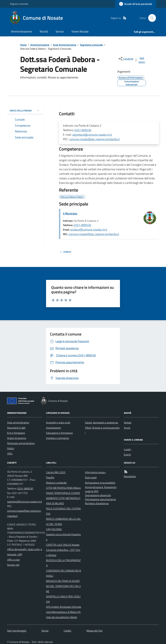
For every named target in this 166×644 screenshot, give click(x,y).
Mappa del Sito (94, 631)
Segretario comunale (91, 45)
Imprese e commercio (57, 438)
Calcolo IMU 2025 (56, 472)
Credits (67, 631)
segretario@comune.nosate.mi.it (92, 135)
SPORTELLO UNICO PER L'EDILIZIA (63, 599)
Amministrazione (21, 31)
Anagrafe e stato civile (58, 422)
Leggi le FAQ (92, 491)
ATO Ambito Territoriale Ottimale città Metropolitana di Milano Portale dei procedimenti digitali (64, 612)
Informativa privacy (95, 472)
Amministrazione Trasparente (101, 487)
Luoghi (127, 449)
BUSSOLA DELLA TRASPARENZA (63, 563)
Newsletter (130, 476)
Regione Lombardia (19, 4)
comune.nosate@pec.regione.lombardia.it (94, 139)
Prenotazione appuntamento (100, 499)
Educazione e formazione (59, 433)
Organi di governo (17, 438)
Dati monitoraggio (17, 631)
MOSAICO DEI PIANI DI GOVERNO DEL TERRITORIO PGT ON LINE (63, 586)
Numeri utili (13, 565)
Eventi (127, 455)
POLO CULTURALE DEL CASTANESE (63, 511)
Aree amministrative (18, 422)
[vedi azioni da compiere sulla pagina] (140, 60)
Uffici (10, 454)
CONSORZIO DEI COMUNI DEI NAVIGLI (64, 573)
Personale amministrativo (21, 443)
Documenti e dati (16, 428)
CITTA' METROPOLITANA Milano (63, 488)
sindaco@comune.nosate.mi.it (89, 230)
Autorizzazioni (53, 428)
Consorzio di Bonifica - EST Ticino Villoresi (63, 552)
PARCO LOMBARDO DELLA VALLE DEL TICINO (63, 521)
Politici (11, 448)
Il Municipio (70, 214)
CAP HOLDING (54, 529)
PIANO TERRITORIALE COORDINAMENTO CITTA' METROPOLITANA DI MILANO (63, 498)
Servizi (60, 31)
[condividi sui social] (126, 59)
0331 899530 (83, 130)
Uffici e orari (13, 560)
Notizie (128, 422)
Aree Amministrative (65, 45)
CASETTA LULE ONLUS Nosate (63, 545)
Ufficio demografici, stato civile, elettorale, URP (25, 552)
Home (23, 45)
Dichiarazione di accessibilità (100, 483)
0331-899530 (82, 225)
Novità (44, 31)
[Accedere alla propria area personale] (136, 4)
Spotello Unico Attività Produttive (63, 537)
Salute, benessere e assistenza (101, 422)
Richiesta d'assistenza (97, 503)
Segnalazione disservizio (98, 495)
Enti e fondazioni (16, 433)
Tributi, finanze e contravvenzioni (102, 430)
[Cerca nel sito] (151, 18)
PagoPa (50, 477)
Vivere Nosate (80, 31)
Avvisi (127, 428)
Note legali (91, 477)
